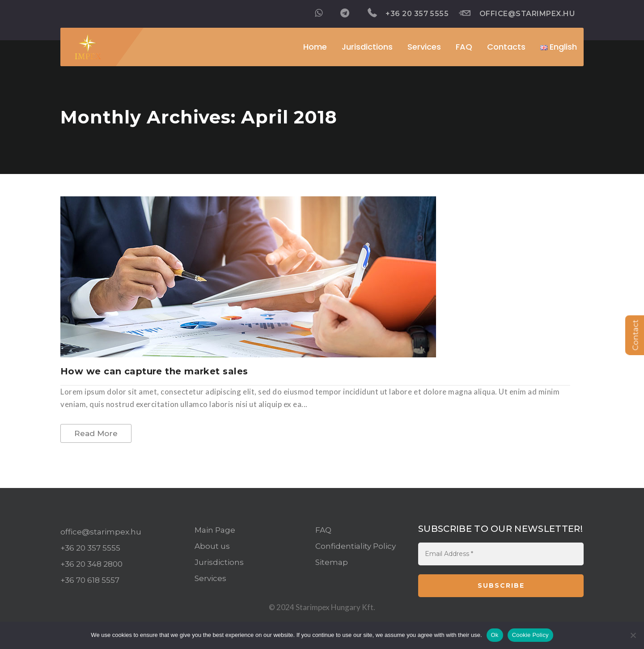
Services (210, 578)
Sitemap (332, 562)
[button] (559, 47)
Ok (495, 635)
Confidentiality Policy (356, 546)
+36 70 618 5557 (90, 580)
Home (315, 47)
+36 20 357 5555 (408, 13)
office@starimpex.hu (517, 13)
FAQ (323, 530)
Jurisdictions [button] (367, 47)
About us (212, 546)
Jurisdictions (219, 562)
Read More (96, 433)
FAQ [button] (464, 47)
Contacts (506, 47)
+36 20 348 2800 (91, 564)
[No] (633, 635)
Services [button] (424, 47)
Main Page (215, 530)
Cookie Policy (530, 635)
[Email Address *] (501, 554)
